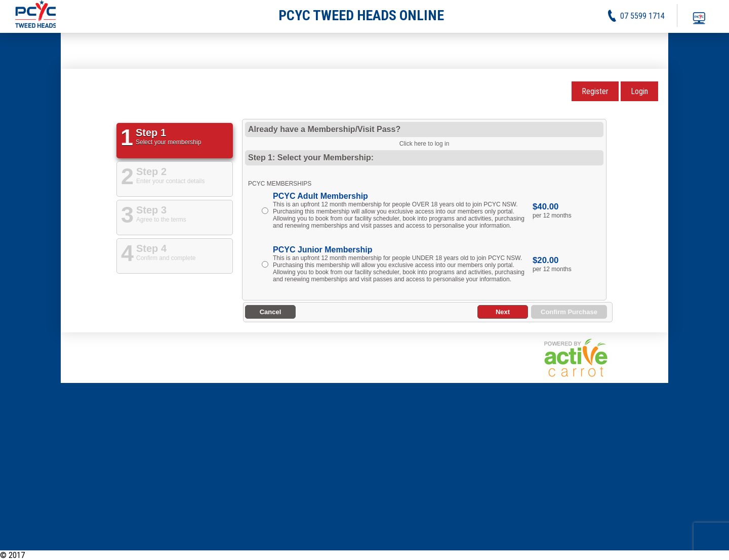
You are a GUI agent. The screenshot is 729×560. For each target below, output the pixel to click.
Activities (622, 555)
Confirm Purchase (569, 312)
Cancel (271, 312)
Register (595, 91)
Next (503, 312)
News (592, 555)
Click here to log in (424, 144)
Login (639, 91)
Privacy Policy (665, 555)
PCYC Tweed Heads (59, 555)
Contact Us (712, 555)
